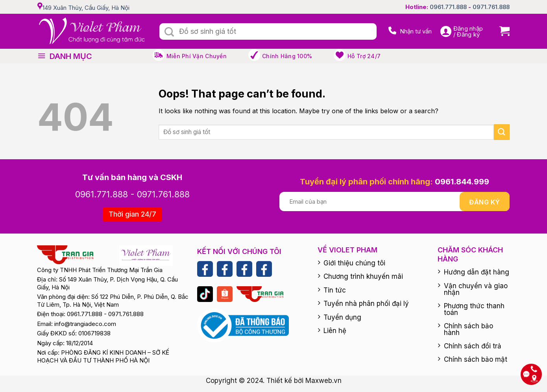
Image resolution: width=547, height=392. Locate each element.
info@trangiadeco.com (85, 324)
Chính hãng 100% (287, 56)
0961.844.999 (462, 182)
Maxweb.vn (323, 381)
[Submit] (169, 32)
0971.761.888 (491, 7)
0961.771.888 (448, 7)
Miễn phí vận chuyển (197, 56)
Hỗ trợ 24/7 (364, 56)
